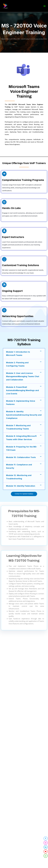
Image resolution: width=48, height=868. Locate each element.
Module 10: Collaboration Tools (21, 457)
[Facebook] (46, 838)
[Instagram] (46, 843)
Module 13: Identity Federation (21, 486)
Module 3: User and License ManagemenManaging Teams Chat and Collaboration (23, 376)
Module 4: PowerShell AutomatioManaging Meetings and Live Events (22, 390)
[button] (45, 6)
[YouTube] (46, 851)
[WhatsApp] (46, 856)
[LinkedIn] (46, 847)
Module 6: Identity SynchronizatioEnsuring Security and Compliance (24, 415)
